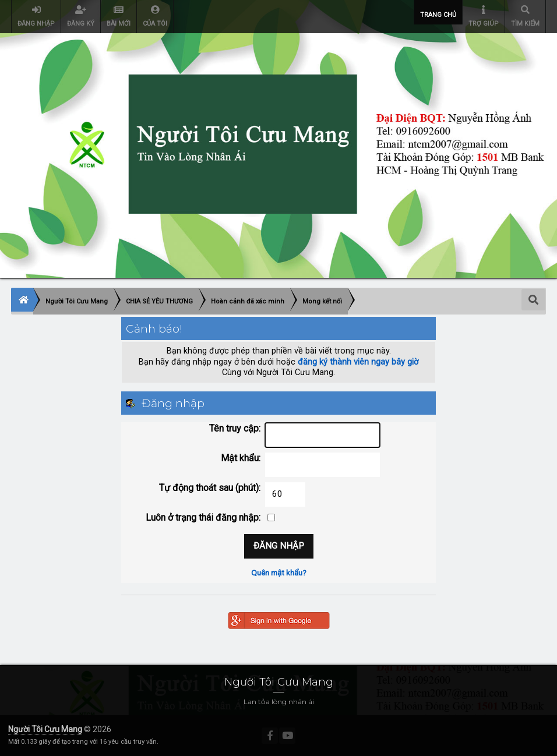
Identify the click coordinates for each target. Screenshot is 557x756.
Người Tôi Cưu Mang (45, 729)
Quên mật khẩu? (279, 573)
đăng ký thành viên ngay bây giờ (358, 362)
